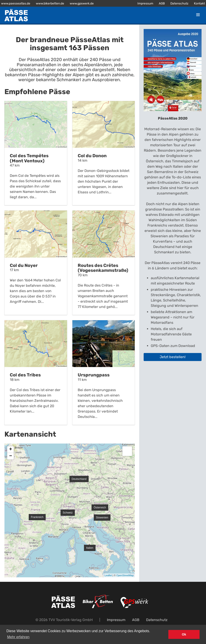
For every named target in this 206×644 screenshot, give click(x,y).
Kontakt (199, 3)
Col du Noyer (24, 265)
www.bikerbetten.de (50, 3)
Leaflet (108, 575)
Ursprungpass (94, 375)
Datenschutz (179, 3)
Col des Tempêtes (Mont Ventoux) (29, 158)
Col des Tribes (25, 375)
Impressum (145, 3)
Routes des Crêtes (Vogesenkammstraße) (103, 268)
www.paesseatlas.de (16, 3)
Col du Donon (92, 156)
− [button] (11, 456)
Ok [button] (184, 634)
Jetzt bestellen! (173, 357)
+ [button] (11, 450)
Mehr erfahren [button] (18, 637)
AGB (162, 3)
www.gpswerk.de (82, 3)
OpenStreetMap (125, 575)
